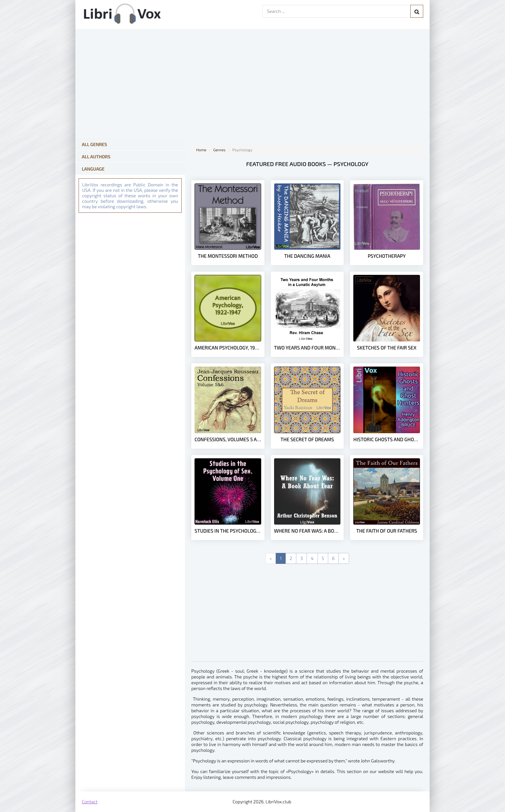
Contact (90, 802)
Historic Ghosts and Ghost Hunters (387, 439)
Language (93, 169)
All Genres (94, 144)
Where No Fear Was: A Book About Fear (307, 531)
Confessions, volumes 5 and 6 (228, 439)
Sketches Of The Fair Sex (387, 348)
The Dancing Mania (307, 256)
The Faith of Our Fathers (387, 531)
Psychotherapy (387, 256)
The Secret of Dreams (307, 439)
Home (201, 150)
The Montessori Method (228, 256)
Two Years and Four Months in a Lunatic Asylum (307, 348)
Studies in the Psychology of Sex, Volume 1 (228, 531)
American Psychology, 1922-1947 (228, 348)
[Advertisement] (307, 616)
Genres (219, 150)
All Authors (96, 157)
